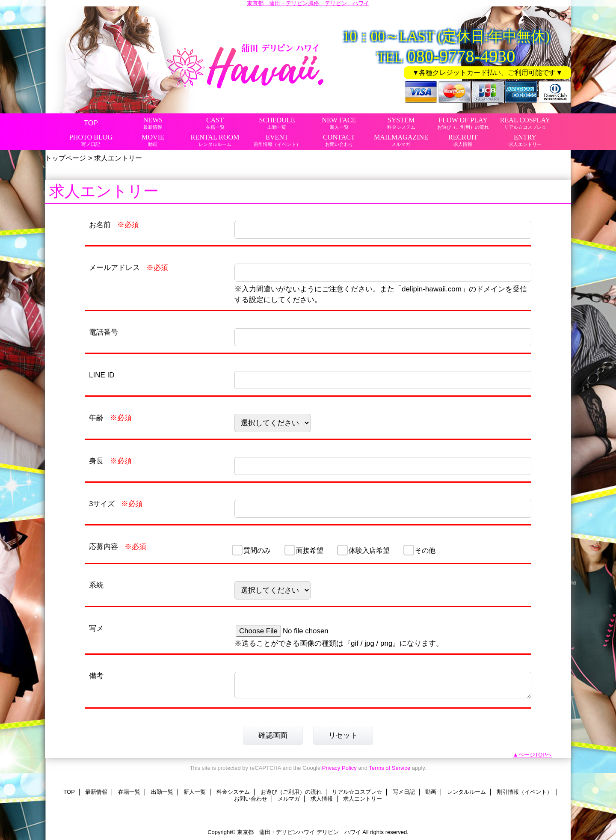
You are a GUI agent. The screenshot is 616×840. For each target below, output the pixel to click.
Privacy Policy (339, 768)
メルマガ (289, 799)
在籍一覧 (129, 792)
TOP (91, 123)
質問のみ (257, 551)
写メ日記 (404, 792)
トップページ (65, 158)
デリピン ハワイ (339, 832)
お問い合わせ (251, 799)
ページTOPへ (535, 755)
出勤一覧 (162, 792)
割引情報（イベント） (524, 792)
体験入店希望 (369, 551)
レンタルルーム (466, 792)
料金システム (233, 792)
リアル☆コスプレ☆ (357, 792)
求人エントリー (363, 799)
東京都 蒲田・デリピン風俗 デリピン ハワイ (308, 3)
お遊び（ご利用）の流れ (291, 792)
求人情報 (322, 799)
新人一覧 (195, 792)
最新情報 (96, 792)
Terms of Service (389, 768)
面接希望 (310, 551)
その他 (425, 551)
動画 (431, 792)
